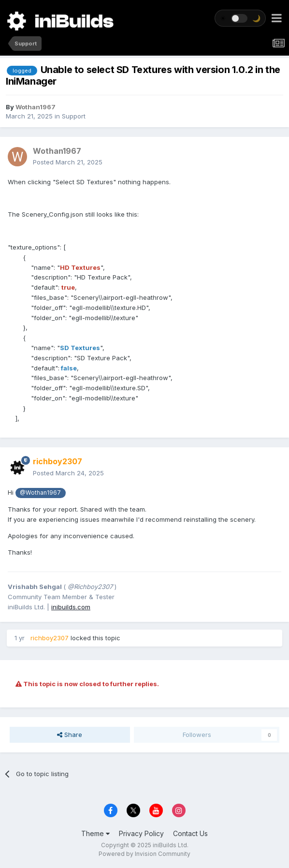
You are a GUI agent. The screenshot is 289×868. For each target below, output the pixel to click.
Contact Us (190, 833)
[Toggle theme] (240, 18)
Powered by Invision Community (144, 854)
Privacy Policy (141, 833)
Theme (95, 833)
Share (70, 735)
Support (74, 116)
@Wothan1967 (40, 493)
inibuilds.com (71, 607)
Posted (68, 162)
